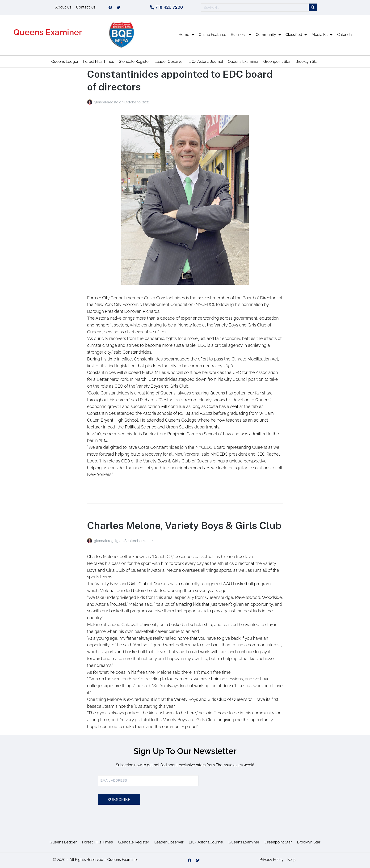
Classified (296, 35)
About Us (63, 7)
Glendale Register (134, 61)
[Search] (313, 7)
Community (268, 35)
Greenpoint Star (277, 61)
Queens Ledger (65, 61)
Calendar (345, 35)
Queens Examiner (48, 32)
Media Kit (322, 35)
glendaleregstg (107, 102)
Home (186, 35)
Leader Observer (169, 61)
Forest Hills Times (99, 61)
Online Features (212, 35)
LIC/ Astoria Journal (206, 61)
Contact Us (86, 7)
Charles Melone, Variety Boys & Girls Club (184, 525)
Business (241, 35)
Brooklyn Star (307, 61)
